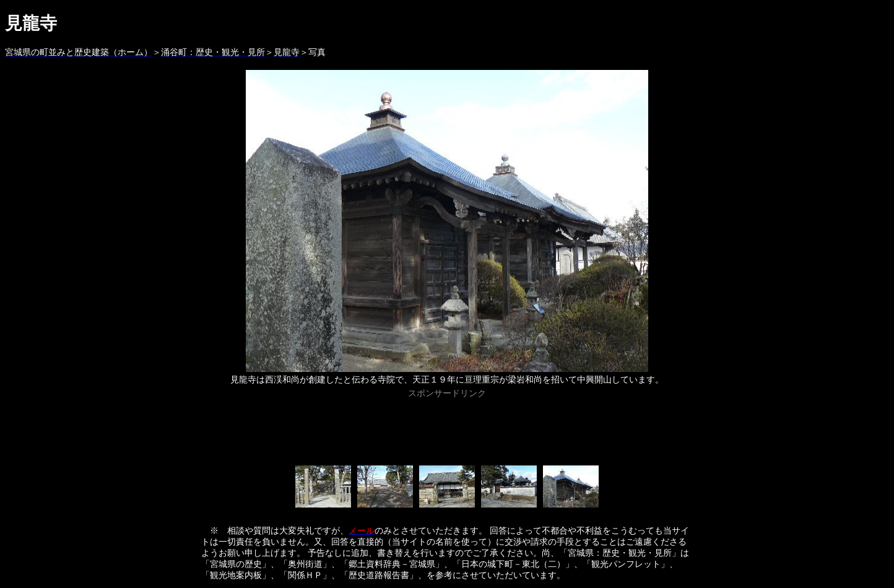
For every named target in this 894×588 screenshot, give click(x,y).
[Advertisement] (447, 430)
